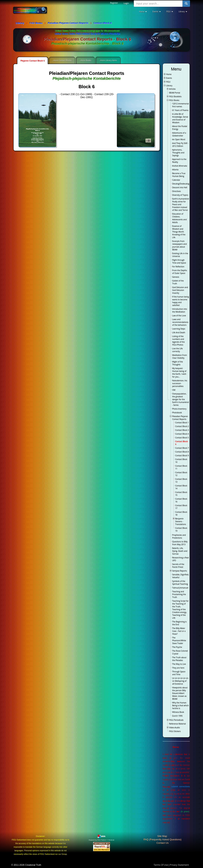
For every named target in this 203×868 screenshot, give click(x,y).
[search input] (158, 4)
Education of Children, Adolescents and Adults (180, 218)
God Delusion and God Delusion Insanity (180, 290)
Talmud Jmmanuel (180, 588)
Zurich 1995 (177, 716)
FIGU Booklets (175, 96)
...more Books (85, 60)
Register (114, 3)
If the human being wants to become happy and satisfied (181, 301)
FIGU (168, 82)
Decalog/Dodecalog (181, 184)
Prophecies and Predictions (179, 536)
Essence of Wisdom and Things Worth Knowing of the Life (179, 232)
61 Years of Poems (180, 110)
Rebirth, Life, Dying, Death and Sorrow (180, 551)
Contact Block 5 (182, 438)
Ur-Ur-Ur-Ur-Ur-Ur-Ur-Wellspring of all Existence (181, 681)
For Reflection (178, 267)
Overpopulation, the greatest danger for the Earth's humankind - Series (181, 399)
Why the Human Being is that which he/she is (180, 705)
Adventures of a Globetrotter (179, 134)
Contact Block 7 (182, 448)
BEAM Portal (175, 93)
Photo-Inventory (179, 409)
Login (126, 3)
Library (169, 86)
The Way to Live (179, 664)
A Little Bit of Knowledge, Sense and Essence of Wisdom (180, 118)
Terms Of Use (161, 865)
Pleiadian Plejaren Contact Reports (180, 418)
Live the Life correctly (178, 350)
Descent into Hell (180, 187)
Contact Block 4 (182, 434)
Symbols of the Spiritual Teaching (180, 583)
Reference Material (178, 724)
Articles (172, 89)
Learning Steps (179, 329)
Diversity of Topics (180, 195)
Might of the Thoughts (178, 363)
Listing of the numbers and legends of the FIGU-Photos (178, 340)
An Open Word (179, 139)
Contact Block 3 (182, 430)
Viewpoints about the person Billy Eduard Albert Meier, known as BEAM (180, 693)
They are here (178, 668)
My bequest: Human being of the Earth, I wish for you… (179, 372)
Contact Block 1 (182, 423)
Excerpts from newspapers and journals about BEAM (180, 245)
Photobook (177, 413)
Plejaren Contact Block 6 (33, 61)
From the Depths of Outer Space (180, 272)
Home (169, 74)
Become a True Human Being (179, 175)
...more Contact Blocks (62, 60)
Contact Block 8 (182, 452)
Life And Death (179, 332)
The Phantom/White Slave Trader (179, 640)
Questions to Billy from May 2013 (180, 543)
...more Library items (108, 60)
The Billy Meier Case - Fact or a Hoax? (179, 631)
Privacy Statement (179, 865)
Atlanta (175, 170)
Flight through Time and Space (179, 261)
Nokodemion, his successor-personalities (180, 383)
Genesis (176, 277)
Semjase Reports (180, 571)
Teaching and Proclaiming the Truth (179, 594)
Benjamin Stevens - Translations (181, 521)
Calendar (176, 180)
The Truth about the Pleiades (179, 659)
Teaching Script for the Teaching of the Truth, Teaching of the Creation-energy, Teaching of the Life (180, 609)
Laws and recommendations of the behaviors (180, 322)
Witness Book (178, 712)
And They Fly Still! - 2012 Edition (180, 145)
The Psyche (177, 647)
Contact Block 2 (182, 426)
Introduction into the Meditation (180, 310)
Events (169, 78)
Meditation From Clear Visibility (180, 356)
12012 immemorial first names (181, 105)
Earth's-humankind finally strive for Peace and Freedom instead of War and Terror (181, 204)
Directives (177, 191)
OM (174, 390)
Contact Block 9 (182, 455)
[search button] (186, 4)
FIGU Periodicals (176, 720)
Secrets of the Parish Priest (178, 566)
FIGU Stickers (175, 731)
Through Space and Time (179, 673)
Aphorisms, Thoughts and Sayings (178, 153)
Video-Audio (175, 727)
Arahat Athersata (180, 166)
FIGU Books (174, 100)
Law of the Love (179, 316)
